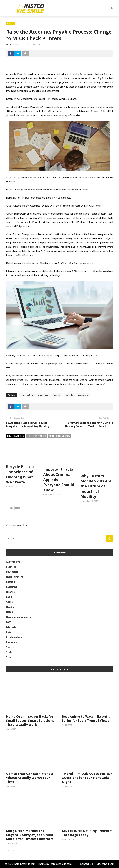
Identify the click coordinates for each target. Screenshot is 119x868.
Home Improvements (18, 617)
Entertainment (15, 577)
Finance (10, 592)
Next (18, 508)
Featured (11, 587)
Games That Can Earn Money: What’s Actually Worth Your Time (29, 778)
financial (57, 395)
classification (27, 395)
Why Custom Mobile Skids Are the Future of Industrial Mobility (96, 486)
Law (8, 622)
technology (83, 395)
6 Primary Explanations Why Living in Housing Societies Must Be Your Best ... (89, 424)
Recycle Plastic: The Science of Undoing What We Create (20, 474)
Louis (9, 45)
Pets (9, 632)
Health (10, 607)
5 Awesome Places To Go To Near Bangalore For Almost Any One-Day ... (29, 424)
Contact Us (86, 864)
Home (9, 612)
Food (9, 597)
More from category (60, 436)
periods (69, 395)
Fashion (10, 582)
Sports (10, 647)
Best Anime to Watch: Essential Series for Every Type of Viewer (87, 718)
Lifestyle (11, 627)
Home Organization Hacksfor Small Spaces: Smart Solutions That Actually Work (30, 721)
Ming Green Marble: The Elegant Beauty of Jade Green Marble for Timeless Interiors (30, 835)
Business (11, 24)
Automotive (13, 562)
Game (9, 602)
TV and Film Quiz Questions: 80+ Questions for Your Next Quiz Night (87, 778)
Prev (10, 508)
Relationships (14, 637)
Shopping (12, 642)
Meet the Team (105, 864)
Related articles (15, 436)
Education (12, 572)
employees (43, 395)
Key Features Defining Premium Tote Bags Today (87, 833)
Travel (10, 657)
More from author (36, 436)
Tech (9, 652)
